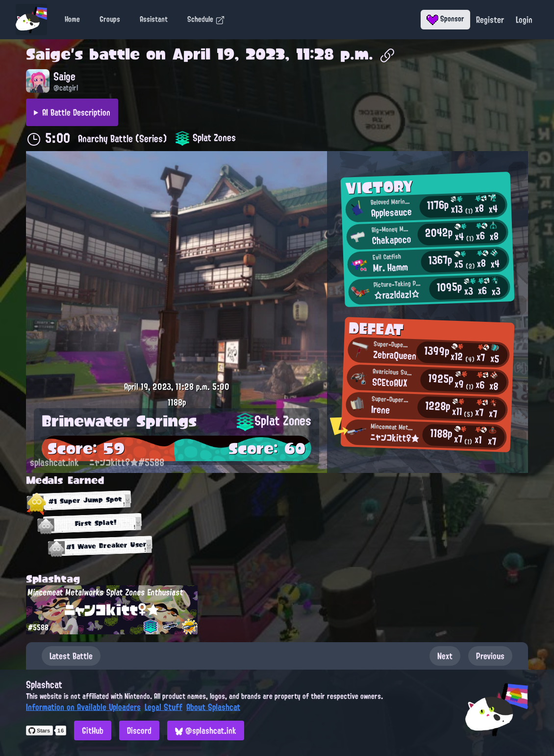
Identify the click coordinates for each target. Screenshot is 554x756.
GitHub (93, 730)
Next (445, 656)
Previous (490, 656)
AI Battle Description (76, 112)
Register (490, 20)
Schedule (206, 19)
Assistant (154, 19)
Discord (139, 730)
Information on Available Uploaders (83, 707)
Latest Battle (71, 656)
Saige (48, 54)
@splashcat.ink (206, 730)
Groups (110, 19)
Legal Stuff (164, 707)
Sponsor (445, 19)
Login (524, 20)
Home (72, 19)
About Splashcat (213, 707)
